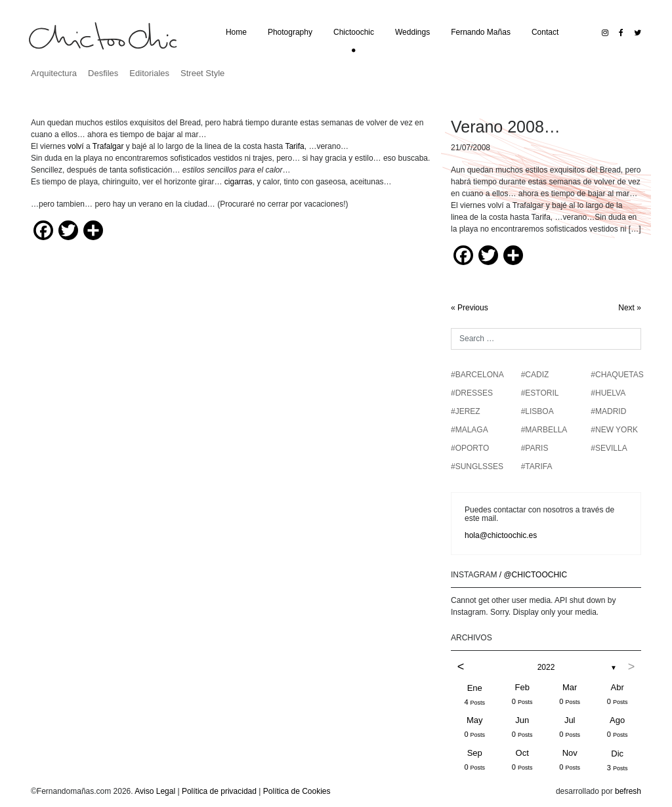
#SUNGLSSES (477, 466)
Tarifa (294, 146)
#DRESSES (472, 393)
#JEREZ (466, 411)
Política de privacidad (219, 791)
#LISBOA (537, 411)
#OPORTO (470, 448)
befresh (628, 791)
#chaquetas (617, 375)
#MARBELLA (544, 430)
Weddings (412, 32)
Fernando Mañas (481, 32)
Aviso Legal (155, 791)
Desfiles (103, 73)
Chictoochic (354, 32)
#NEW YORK (614, 430)
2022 (546, 667)
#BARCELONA (477, 375)
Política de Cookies (297, 791)
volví (76, 146)
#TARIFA (537, 466)
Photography (290, 32)
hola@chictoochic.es (501, 535)
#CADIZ (535, 375)
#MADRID (608, 411)
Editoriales (149, 73)
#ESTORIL (540, 393)
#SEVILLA (609, 448)
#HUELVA (608, 393)
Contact (545, 32)
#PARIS (535, 448)
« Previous (470, 308)
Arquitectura (54, 73)
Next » (630, 308)
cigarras (239, 182)
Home (236, 32)
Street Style (202, 73)
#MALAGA (470, 430)
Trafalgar (108, 146)
